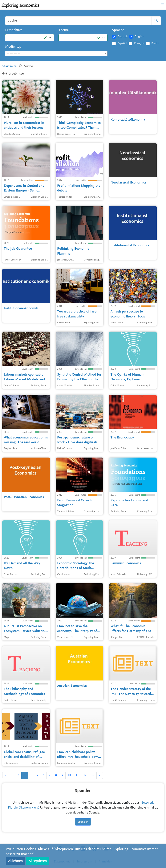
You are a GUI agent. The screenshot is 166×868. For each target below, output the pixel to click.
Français (139, 43)
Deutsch (123, 37)
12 (85, 775)
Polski (155, 43)
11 (77, 775)
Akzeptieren (38, 861)
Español (122, 43)
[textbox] (56, 54)
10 (69, 775)
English (140, 37)
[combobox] (56, 54)
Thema (64, 30)
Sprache (118, 30)
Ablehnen (16, 861)
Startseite (9, 66)
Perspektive (14, 30)
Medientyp (13, 47)
